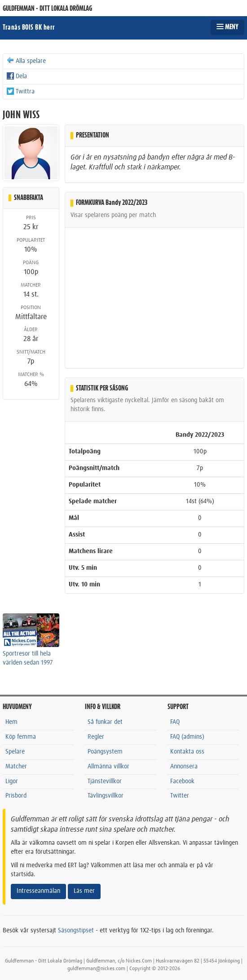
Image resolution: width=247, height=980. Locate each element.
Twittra (20, 91)
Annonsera (184, 767)
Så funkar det (105, 722)
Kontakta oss (187, 752)
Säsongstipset (76, 931)
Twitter (180, 796)
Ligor (12, 781)
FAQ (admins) (187, 737)
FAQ (175, 722)
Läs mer (84, 891)
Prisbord (16, 796)
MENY (227, 27)
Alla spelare (26, 61)
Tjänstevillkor (105, 781)
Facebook (182, 781)
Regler (96, 737)
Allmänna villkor (108, 767)
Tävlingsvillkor (106, 796)
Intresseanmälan (38, 891)
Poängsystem (105, 752)
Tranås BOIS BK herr (29, 27)
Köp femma (21, 737)
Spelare (15, 752)
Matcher (16, 767)
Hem (11, 722)
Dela (16, 76)
